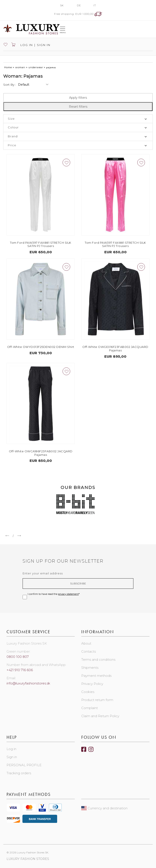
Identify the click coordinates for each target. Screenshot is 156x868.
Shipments (90, 668)
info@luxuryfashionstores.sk (28, 683)
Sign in (44, 45)
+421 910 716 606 (20, 670)
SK (62, 5)
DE (79, 5)
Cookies (88, 692)
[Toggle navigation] (63, 29)
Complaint (90, 708)
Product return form (97, 700)
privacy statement (68, 594)
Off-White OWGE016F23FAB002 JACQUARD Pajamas (115, 349)
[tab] (78, 119)
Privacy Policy (92, 684)
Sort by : (10, 85)
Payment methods (96, 676)
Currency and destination (104, 808)
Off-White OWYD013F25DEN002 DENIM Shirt (41, 347)
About (86, 643)
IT (95, 5)
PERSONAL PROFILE (24, 765)
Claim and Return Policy (100, 716)
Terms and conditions (98, 660)
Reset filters (78, 107)
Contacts (89, 651)
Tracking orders (19, 773)
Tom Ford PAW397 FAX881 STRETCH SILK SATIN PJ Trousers (41, 244)
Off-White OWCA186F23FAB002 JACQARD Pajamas (41, 453)
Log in (26, 45)
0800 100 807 (18, 657)
